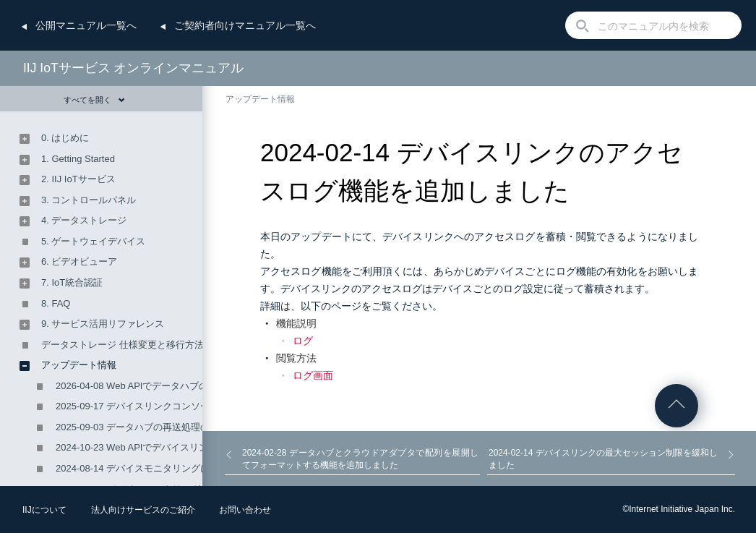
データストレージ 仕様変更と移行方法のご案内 (141, 345)
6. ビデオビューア (79, 261)
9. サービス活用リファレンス (103, 324)
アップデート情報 (260, 99)
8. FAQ (56, 303)
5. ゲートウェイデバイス (93, 241)
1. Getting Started (78, 159)
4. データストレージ (84, 220)
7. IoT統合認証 (72, 282)
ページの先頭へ (676, 406)
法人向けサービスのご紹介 (143, 510)
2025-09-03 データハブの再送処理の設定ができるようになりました (198, 427)
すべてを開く (94, 100)
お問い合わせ (245, 510)
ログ (303, 341)
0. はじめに (65, 138)
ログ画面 (313, 375)
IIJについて (44, 510)
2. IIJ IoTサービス (78, 179)
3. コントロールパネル (89, 200)
